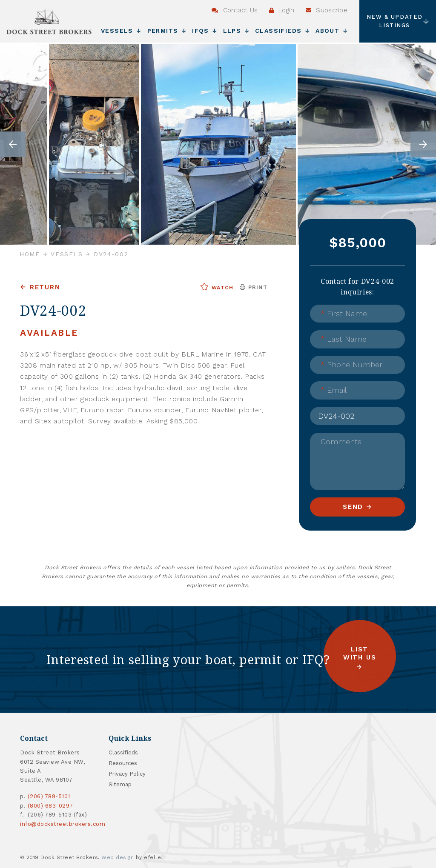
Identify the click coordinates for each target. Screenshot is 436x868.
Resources (123, 763)
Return (45, 287)
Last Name (344, 339)
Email (334, 390)
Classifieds (282, 31)
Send (353, 507)
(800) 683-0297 (50, 806)
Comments (341, 441)
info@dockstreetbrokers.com (63, 824)
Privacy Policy (127, 774)
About (331, 31)
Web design (118, 857)
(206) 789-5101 (49, 796)
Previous (13, 144)
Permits (167, 31)
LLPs (236, 31)
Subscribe (327, 10)
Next (423, 144)
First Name (344, 313)
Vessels (121, 31)
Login (282, 10)
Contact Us (235, 10)
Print (254, 287)
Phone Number (351, 364)
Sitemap (120, 784)
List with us (360, 653)
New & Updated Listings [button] (398, 21)
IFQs (204, 31)
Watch (217, 287)
